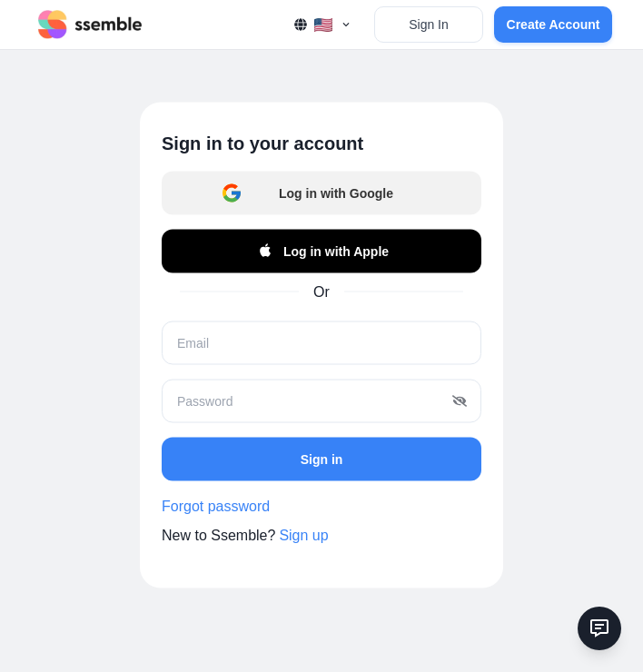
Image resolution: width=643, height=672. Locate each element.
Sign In (429, 25)
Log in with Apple (321, 252)
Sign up (303, 535)
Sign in (322, 459)
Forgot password (216, 506)
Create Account (554, 25)
